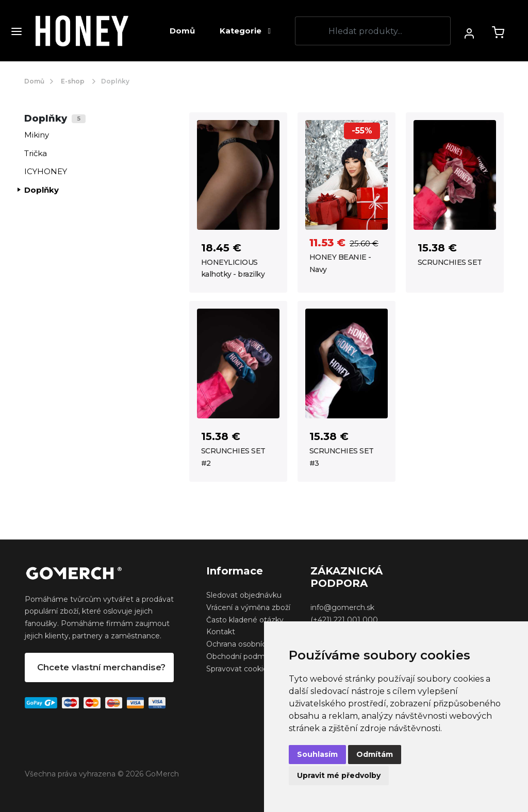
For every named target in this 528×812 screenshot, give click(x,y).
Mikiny (37, 135)
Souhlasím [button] (317, 754)
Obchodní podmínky (243, 656)
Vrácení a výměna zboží (248, 607)
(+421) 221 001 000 (344, 620)
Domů (182, 31)
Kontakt (221, 632)
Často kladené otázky (245, 620)
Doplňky (42, 190)
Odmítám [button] (375, 754)
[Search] (373, 31)
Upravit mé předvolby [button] (339, 775)
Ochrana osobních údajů (249, 644)
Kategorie (245, 31)
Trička (36, 153)
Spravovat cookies (239, 669)
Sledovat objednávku (244, 595)
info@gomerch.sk (342, 607)
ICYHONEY (46, 171)
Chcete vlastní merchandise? (101, 667)
